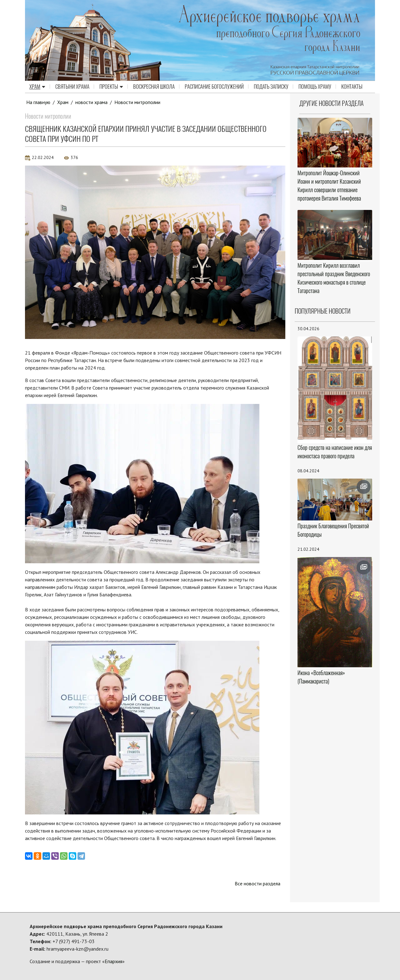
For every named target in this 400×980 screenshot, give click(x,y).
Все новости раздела (257, 883)
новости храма (92, 102)
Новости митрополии (138, 102)
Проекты (111, 87)
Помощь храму (315, 87)
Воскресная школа (154, 87)
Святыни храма (72, 87)
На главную (38, 102)
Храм (37, 87)
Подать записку (271, 87)
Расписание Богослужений (214, 87)
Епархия (113, 961)
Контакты (352, 87)
